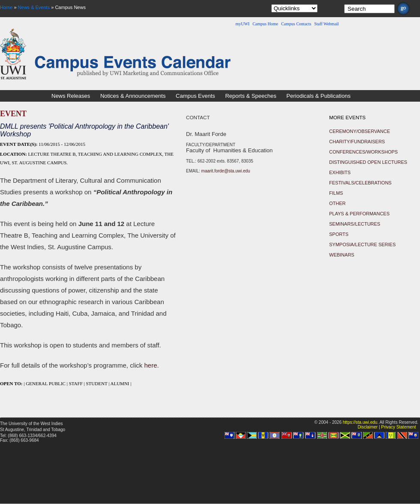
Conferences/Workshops (363, 152)
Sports (339, 234)
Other (337, 203)
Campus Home (265, 24)
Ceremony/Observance (360, 131)
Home (6, 7)
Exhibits (340, 172)
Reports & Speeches (250, 96)
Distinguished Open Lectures (368, 162)
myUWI (242, 24)
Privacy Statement (398, 427)
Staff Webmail (326, 24)
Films (336, 193)
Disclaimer (367, 427)
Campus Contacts (296, 24)
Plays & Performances (359, 214)
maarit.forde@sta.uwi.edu (226, 171)
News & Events (34, 7)
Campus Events (195, 96)
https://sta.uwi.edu (360, 422)
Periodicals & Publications (318, 96)
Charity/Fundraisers (357, 142)
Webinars (342, 255)
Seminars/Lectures (355, 224)
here (151, 365)
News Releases (71, 96)
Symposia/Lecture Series (362, 244)
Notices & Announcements (133, 96)
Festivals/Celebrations (360, 183)
